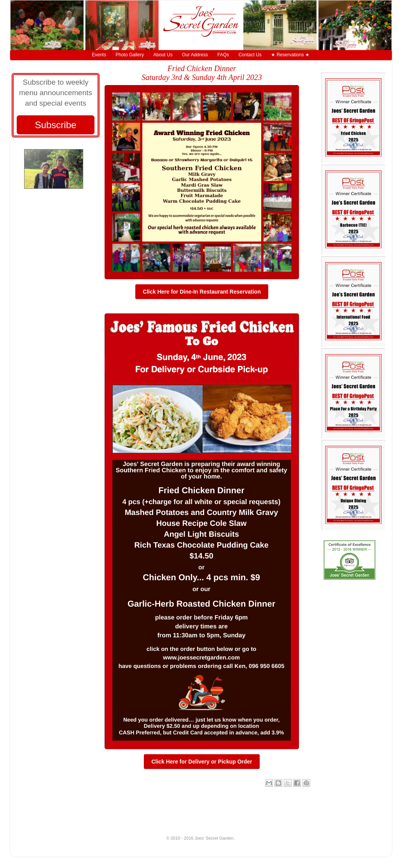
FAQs (223, 55)
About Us (163, 55)
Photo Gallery (130, 55)
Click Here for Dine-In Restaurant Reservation (202, 292)
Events (99, 55)
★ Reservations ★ (290, 55)
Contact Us (250, 55)
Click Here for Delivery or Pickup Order (202, 762)
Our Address (195, 55)
